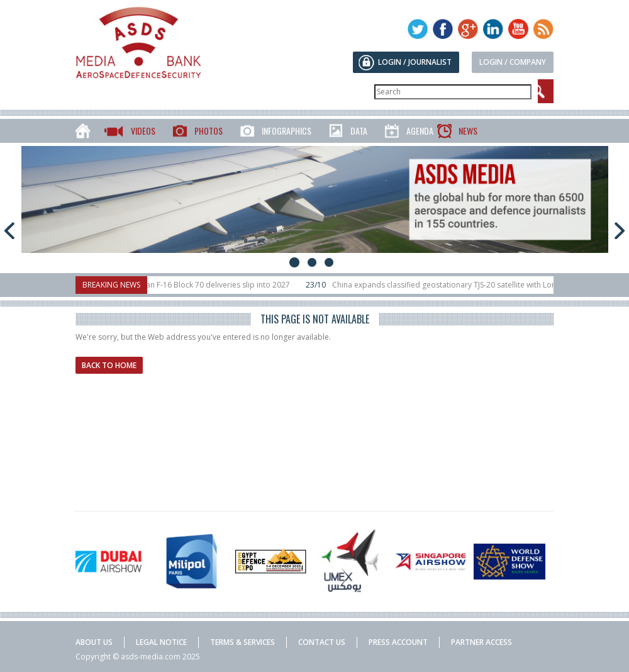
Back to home (109, 365)
